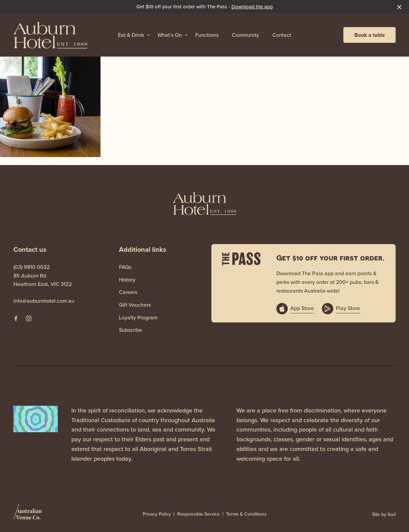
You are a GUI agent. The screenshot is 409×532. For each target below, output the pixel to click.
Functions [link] (207, 35)
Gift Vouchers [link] (135, 305)
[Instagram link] (28, 318)
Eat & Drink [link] (131, 35)
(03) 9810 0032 (31, 267)
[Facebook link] (16, 318)
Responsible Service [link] (198, 514)
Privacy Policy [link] (157, 514)
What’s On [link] (170, 35)
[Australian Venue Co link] (28, 514)
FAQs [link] (125, 267)
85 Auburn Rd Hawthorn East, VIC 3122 (43, 280)
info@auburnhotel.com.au (44, 301)
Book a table (370, 35)
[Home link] (51, 35)
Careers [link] (128, 292)
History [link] (127, 280)
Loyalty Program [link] (138, 318)
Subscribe (130, 330)
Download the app (252, 7)
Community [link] (245, 35)
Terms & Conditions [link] (246, 514)
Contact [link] (282, 35)
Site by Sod (384, 514)
